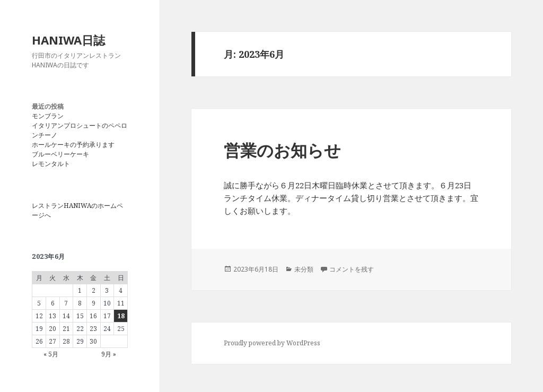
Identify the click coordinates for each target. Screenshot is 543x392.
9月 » (109, 354)
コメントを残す (352, 269)
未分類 (304, 269)
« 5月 (51, 354)
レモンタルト (51, 164)
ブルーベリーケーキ (60, 154)
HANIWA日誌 (68, 40)
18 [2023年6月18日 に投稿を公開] (121, 316)
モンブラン (48, 116)
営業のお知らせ (282, 150)
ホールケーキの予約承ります (73, 145)
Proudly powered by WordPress (272, 343)
